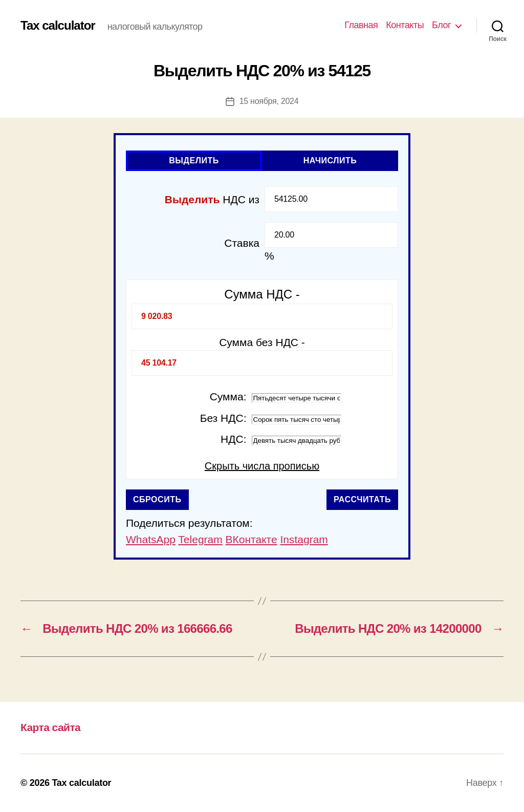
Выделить (194, 161)
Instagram (304, 539)
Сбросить (157, 499)
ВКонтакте (252, 539)
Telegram (200, 539)
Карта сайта (50, 727)
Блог (441, 25)
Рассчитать (362, 499)
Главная (361, 25)
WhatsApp (151, 539)
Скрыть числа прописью (262, 466)
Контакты (405, 25)
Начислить (330, 161)
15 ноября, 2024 (269, 101)
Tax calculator (58, 26)
